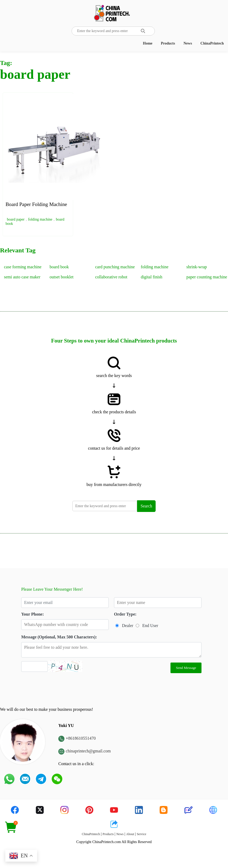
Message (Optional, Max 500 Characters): (59, 637)
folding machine (40, 219)
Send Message (186, 668)
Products (168, 43)
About (130, 834)
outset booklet (62, 277)
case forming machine (23, 267)
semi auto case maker (22, 277)
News (188, 43)
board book (59, 267)
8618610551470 (82, 738)
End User (150, 626)
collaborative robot (111, 277)
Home (148, 43)
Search (146, 506)
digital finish (152, 277)
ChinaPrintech (212, 43)
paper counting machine (207, 277)
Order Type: (125, 614)
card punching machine (115, 267)
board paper (16, 219)
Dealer (128, 626)
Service (142, 834)
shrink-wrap (197, 267)
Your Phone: (33, 614)
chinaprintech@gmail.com (88, 751)
